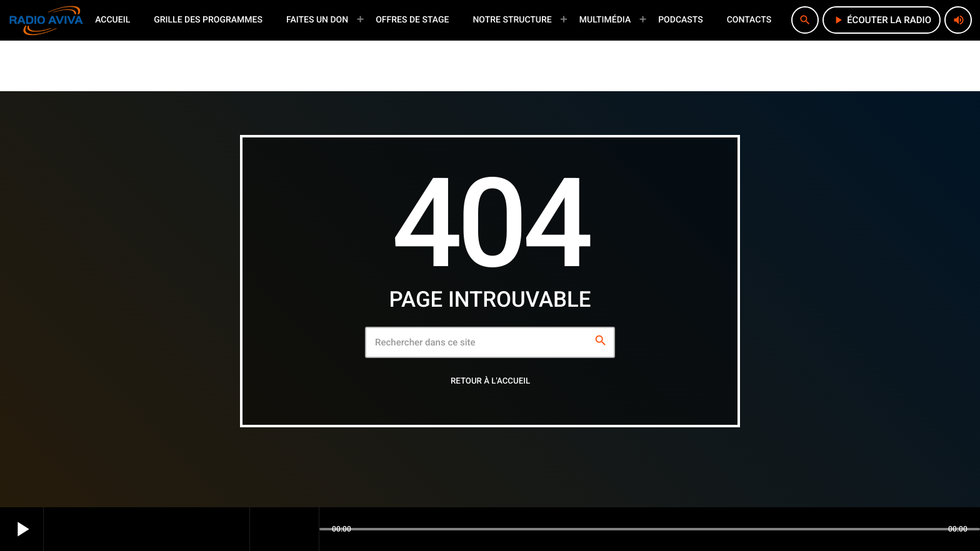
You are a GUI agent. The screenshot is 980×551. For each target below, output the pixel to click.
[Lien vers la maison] (46, 20)
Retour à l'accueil (490, 381)
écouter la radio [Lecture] (882, 20)
